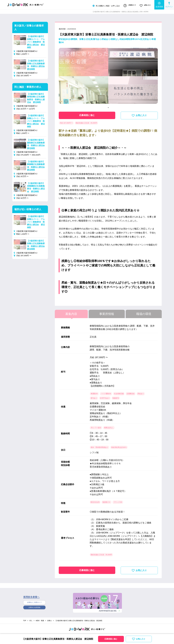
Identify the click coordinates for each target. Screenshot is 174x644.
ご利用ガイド (128, 5)
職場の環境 (144, 313)
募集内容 (71, 313)
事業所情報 (107, 313)
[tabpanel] (108, 76)
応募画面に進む (87, 114)
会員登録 (159, 4)
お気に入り (144, 5)
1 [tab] (108, 107)
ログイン (169, 4)
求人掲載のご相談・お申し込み (103, 5)
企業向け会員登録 (34, 607)
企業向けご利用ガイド (34, 602)
